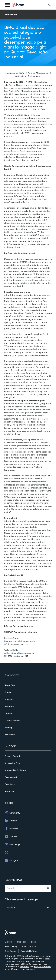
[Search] (49, 5)
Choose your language (21, 899)
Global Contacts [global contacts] (12, 721)
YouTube (11, 837)
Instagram (12, 860)
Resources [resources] (9, 791)
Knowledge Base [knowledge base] (13, 763)
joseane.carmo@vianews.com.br (20, 641)
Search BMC (14, 880)
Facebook (12, 829)
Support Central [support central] (12, 756)
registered (25, 966)
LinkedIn (11, 821)
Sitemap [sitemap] (9, 728)
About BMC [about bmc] (10, 685)
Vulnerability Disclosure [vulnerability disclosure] (15, 770)
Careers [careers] (8, 714)
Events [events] (8, 692)
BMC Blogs (12, 845)
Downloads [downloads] (10, 784)
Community (12, 813)
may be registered (43, 966)
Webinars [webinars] (9, 699)
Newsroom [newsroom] (10, 735)
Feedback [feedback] (9, 706)
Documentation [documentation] (12, 777)
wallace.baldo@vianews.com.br (19, 653)
